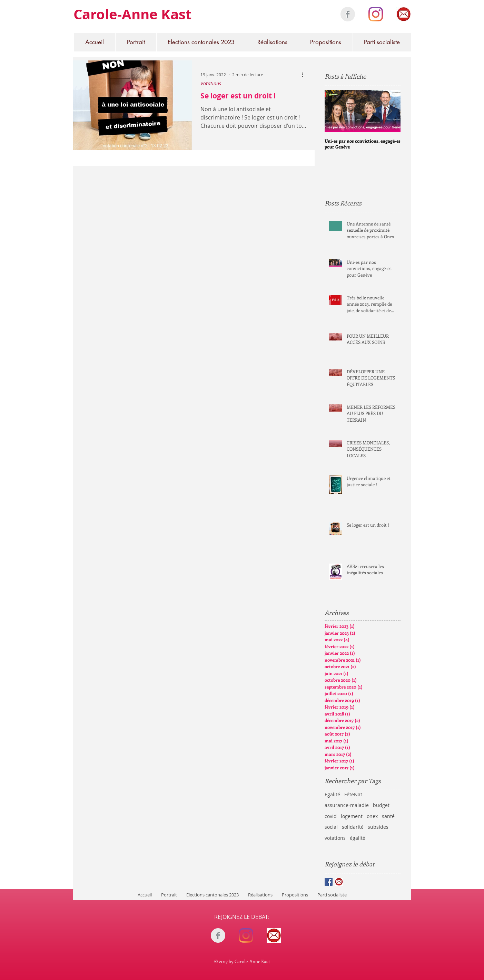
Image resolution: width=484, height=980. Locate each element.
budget (381, 805)
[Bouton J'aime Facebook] (246, 950)
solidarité (353, 827)
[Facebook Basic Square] (329, 882)
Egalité (332, 794)
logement (352, 816)
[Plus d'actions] (305, 75)
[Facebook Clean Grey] (348, 14)
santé (388, 816)
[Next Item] (389, 111)
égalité (358, 838)
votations (335, 838)
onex (372, 816)
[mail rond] (404, 14)
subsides (378, 827)
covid (331, 816)
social (331, 827)
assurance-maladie (347, 805)
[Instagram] (376, 14)
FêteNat (353, 794)
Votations (211, 83)
